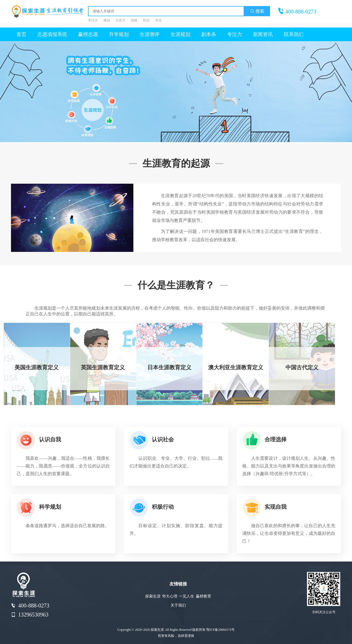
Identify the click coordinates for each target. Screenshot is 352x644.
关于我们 (178, 605)
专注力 (235, 34)
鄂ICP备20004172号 (220, 630)
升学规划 (119, 34)
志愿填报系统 (52, 34)
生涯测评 (150, 34)
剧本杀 (209, 34)
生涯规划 (180, 34)
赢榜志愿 (88, 34)
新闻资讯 (263, 34)
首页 (21, 34)
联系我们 (294, 34)
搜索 (257, 11)
